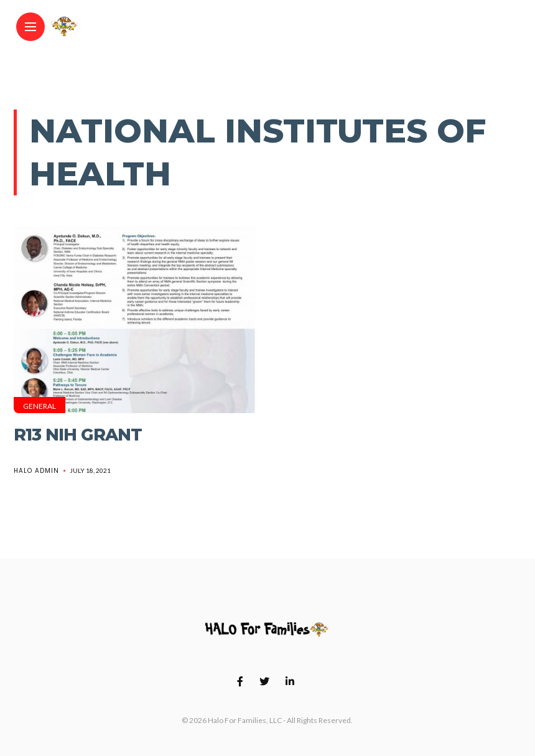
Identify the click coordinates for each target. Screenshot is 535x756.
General (40, 406)
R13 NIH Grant (78, 435)
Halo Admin (36, 471)
